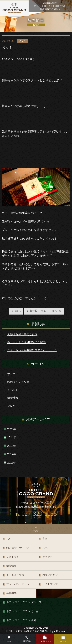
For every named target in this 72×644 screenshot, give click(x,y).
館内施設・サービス (18, 548)
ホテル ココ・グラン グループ (24, 602)
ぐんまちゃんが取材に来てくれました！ (32, 350)
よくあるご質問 (15, 575)
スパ (45, 548)
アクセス (47, 557)
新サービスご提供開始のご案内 (26, 342)
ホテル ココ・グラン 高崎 (21, 620)
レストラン (13, 557)
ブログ (11, 406)
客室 (45, 539)
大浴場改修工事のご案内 (22, 334)
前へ (18, 311)
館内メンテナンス (18, 382)
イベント (13, 390)
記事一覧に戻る (36, 311)
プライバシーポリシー (19, 584)
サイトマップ (50, 584)
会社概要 (11, 593)
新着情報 (13, 398)
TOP (9, 539)
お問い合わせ (50, 575)
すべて (11, 374)
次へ (55, 311)
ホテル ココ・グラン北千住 (22, 611)
